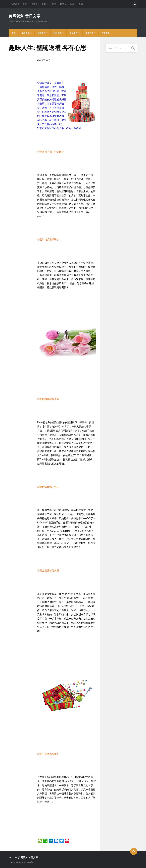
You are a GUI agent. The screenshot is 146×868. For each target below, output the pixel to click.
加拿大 (63, 4)
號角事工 (26, 33)
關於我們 (58, 33)
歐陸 (72, 4)
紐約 (25, 4)
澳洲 (81, 4)
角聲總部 (15, 4)
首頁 (14, 33)
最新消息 (74, 33)
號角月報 (90, 33)
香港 (54, 4)
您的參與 (42, 33)
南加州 (45, 4)
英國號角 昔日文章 (25, 16)
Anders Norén (26, 862)
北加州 (34, 4)
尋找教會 (106, 33)
